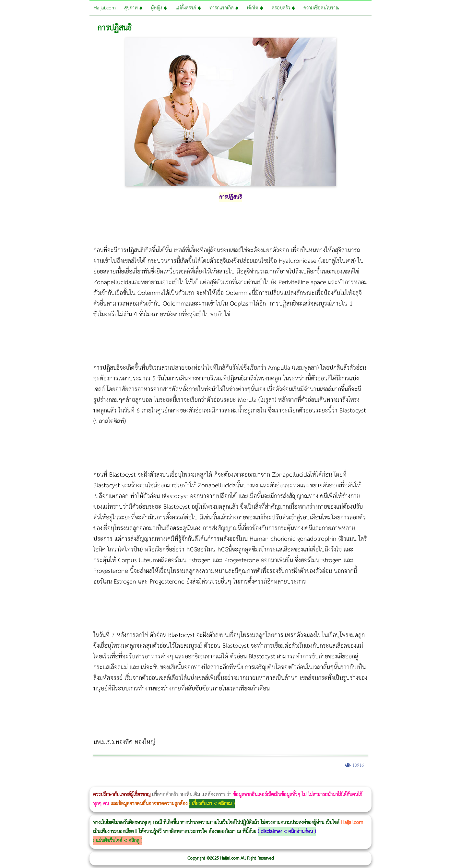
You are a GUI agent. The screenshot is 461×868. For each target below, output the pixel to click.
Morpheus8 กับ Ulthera (99, 782)
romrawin (199, 782)
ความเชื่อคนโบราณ (321, 8)
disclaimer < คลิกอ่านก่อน (287, 832)
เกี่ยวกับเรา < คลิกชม (212, 804)
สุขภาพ (133, 8)
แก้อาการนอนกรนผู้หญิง (65, 782)
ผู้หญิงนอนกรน (33, 782)
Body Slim (94, 782)
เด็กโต (255, 8)
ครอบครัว (283, 8)
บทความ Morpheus (192, 782)
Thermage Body (163, 782)
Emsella (175, 782)
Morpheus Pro (170, 782)
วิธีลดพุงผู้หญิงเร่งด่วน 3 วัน (92, 782)
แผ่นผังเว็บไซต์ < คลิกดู (118, 841)
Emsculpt (182, 782)
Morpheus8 (88, 782)
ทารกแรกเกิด (224, 8)
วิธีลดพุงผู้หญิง (116, 782)
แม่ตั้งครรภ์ (188, 8)
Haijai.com (105, 8)
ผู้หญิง (159, 8)
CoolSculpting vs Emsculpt (119, 782)
